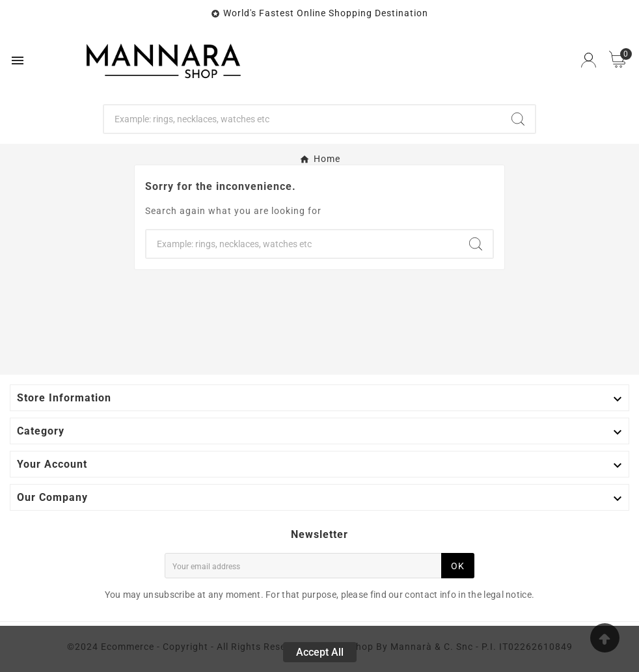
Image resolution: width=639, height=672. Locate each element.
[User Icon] (589, 60)
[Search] (303, 119)
